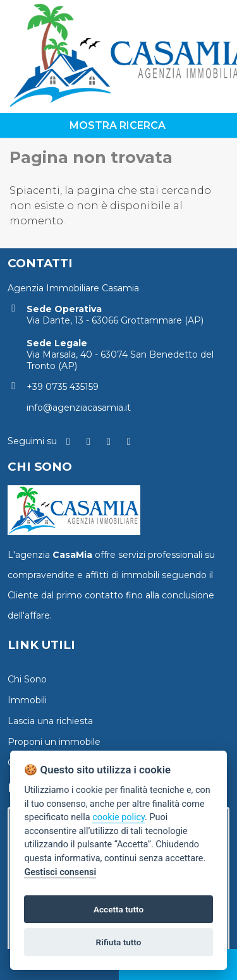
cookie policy (118, 817)
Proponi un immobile (54, 742)
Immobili (27, 700)
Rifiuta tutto (119, 942)
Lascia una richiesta (50, 721)
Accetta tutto (118, 909)
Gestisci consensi (60, 872)
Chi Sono (27, 679)
